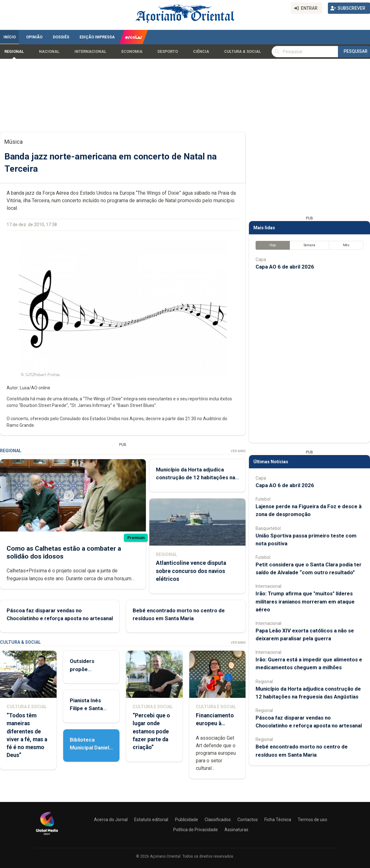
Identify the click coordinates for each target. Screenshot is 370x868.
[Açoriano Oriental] (47, 836)
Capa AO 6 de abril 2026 (285, 267)
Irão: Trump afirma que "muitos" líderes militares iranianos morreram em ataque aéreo (305, 601)
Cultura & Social (243, 52)
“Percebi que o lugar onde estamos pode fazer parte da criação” (151, 731)
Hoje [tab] (273, 245)
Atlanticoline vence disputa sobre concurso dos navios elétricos (191, 571)
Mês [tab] (346, 245)
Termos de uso (312, 820)
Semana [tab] (309, 245)
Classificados (218, 820)
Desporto (168, 52)
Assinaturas (236, 830)
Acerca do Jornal (111, 820)
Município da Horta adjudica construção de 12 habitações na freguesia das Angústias (196, 477)
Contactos (248, 820)
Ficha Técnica (278, 820)
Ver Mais (238, 451)
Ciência (201, 52)
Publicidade (187, 820)
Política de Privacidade (196, 830)
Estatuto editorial (151, 820)
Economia (132, 52)
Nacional (49, 52)
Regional (14, 52)
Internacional (90, 52)
